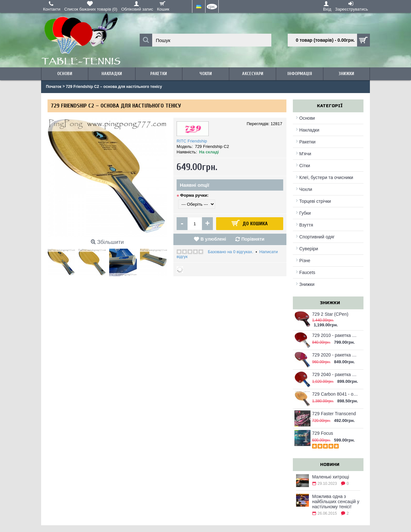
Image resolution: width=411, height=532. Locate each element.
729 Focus (323, 433)
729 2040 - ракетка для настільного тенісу (335, 374)
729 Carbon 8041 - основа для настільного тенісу (335, 394)
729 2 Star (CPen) (330, 314)
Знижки (307, 284)
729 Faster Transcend (334, 414)
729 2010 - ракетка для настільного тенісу (335, 335)
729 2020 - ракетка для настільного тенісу (335, 355)
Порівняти (253, 239)
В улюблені (213, 239)
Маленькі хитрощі (331, 477)
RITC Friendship (192, 141)
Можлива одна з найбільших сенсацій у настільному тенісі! (336, 502)
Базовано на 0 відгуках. (230, 252)
